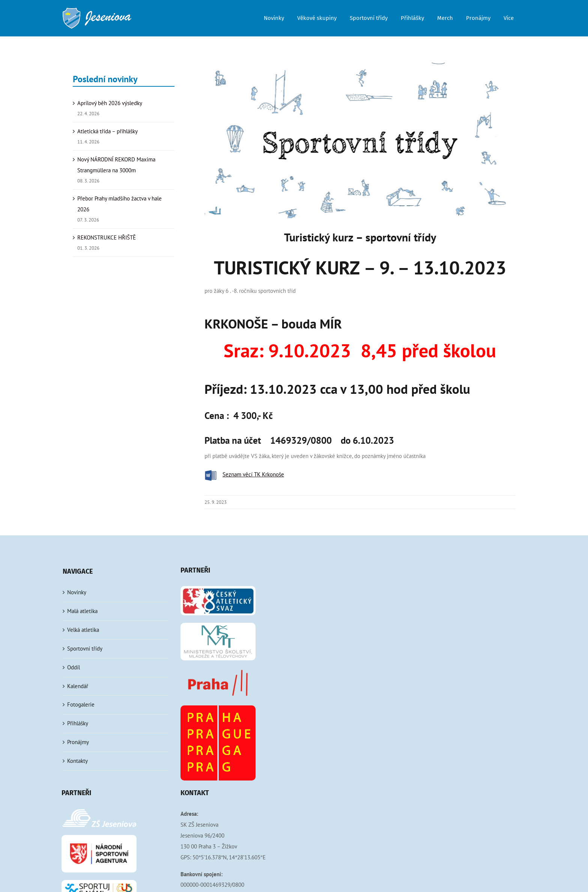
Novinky (77, 592)
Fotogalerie (81, 704)
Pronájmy (78, 742)
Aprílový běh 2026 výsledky (110, 103)
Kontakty (77, 761)
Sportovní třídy (85, 649)
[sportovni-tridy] (360, 140)
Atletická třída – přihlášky (108, 131)
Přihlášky (78, 723)
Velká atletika (83, 630)
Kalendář (78, 686)
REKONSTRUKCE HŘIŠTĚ (107, 237)
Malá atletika (82, 611)
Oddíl (74, 667)
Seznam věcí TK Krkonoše (253, 474)
